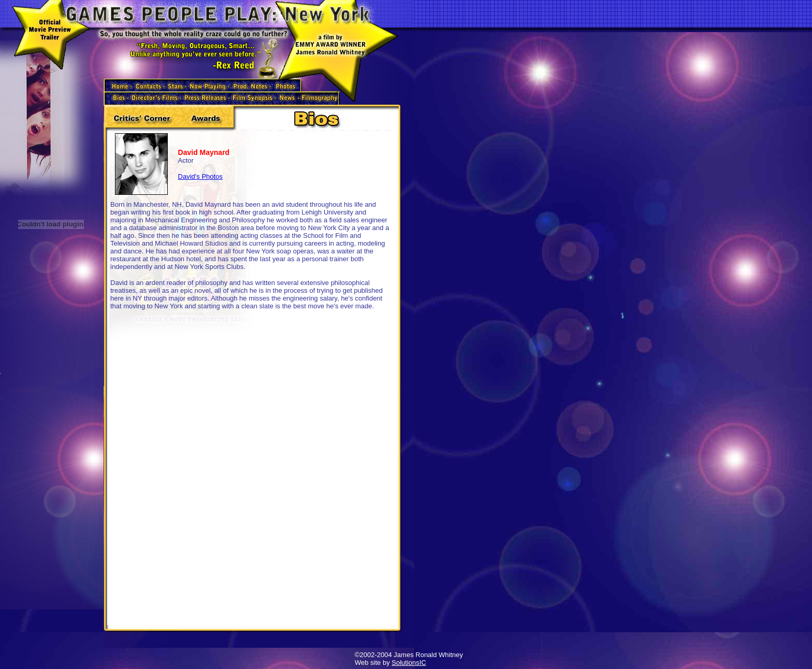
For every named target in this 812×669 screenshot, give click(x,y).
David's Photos (200, 176)
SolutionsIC (409, 663)
